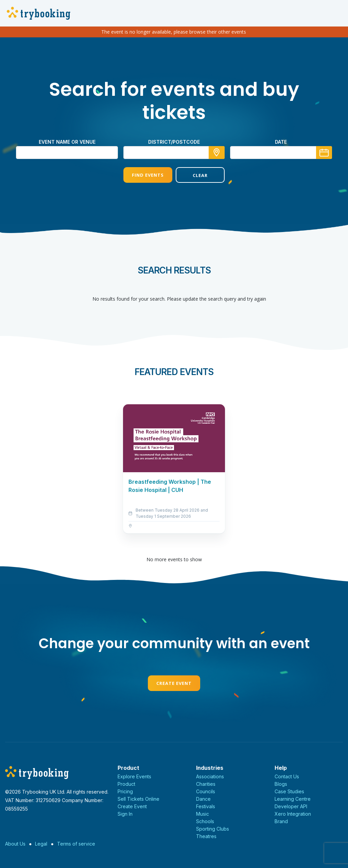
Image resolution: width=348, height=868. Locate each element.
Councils (206, 791)
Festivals (206, 806)
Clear (200, 175)
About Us (15, 844)
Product (126, 784)
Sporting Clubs (213, 829)
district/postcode (174, 142)
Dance (203, 799)
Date (281, 142)
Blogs (281, 784)
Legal (41, 844)
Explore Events (134, 776)
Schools (205, 821)
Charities (206, 784)
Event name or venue (67, 142)
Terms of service (76, 844)
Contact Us (287, 776)
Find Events (148, 175)
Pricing (125, 791)
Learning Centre (293, 799)
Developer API (291, 806)
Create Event (174, 683)
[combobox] (174, 153)
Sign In (125, 814)
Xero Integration (293, 814)
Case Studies (289, 791)
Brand (281, 821)
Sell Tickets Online (138, 799)
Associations (210, 776)
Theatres (206, 836)
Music (203, 814)
